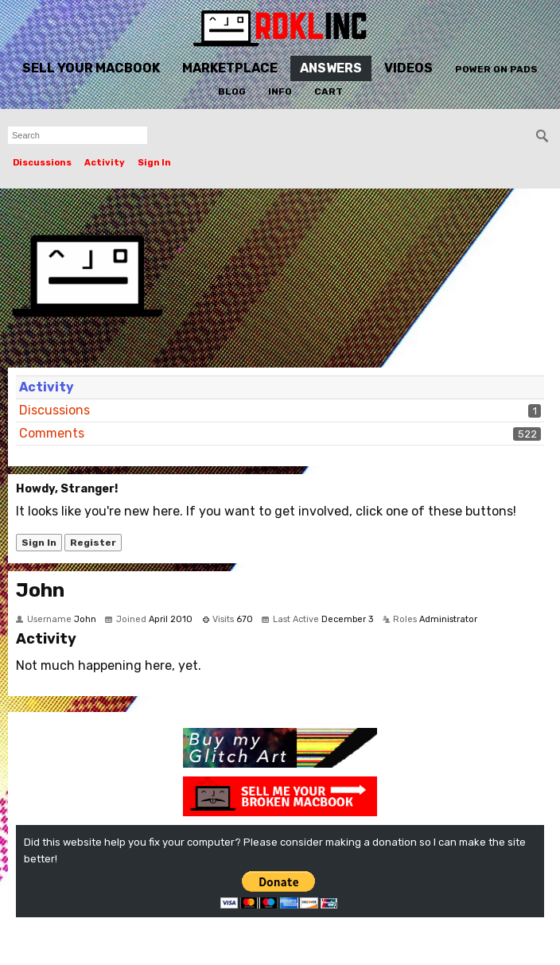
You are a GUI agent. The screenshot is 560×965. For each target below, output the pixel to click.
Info (280, 91)
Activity (105, 163)
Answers (331, 68)
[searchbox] (78, 135)
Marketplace (230, 68)
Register (93, 543)
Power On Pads (496, 69)
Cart (329, 91)
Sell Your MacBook (91, 68)
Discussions (42, 163)
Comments (52, 433)
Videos (408, 68)
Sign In (154, 163)
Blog (232, 91)
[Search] (542, 136)
